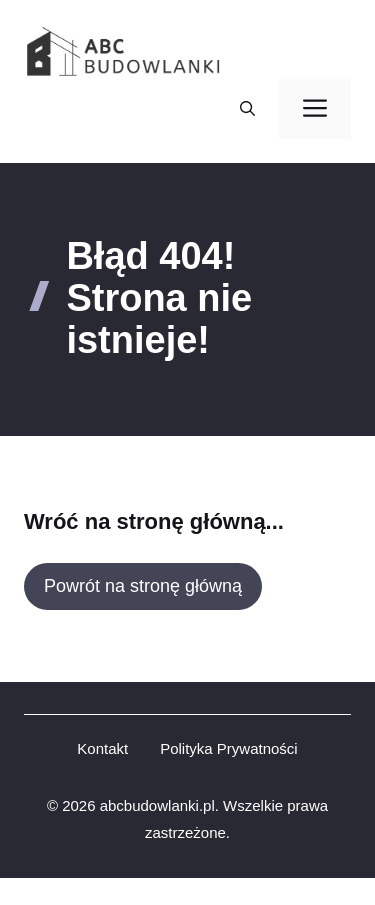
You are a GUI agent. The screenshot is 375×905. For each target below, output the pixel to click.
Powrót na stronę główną (143, 586)
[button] (247, 109)
